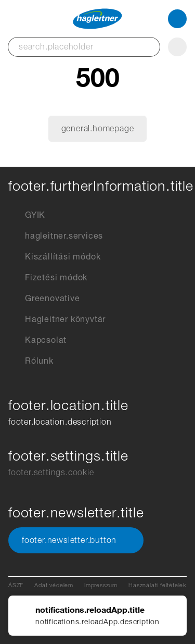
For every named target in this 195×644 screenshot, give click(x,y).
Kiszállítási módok (54, 257)
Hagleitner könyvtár (57, 319)
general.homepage (98, 128)
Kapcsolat (37, 340)
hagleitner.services (56, 236)
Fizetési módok (48, 278)
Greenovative (44, 299)
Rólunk (31, 361)
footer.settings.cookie (51, 472)
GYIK (27, 215)
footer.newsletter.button (76, 540)
